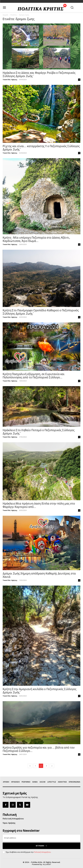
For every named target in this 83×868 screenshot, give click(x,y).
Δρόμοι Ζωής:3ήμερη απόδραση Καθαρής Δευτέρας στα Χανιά (39, 575)
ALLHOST (47, 864)
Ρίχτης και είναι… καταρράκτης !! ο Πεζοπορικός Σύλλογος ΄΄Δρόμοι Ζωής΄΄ (41, 148)
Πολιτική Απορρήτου (42, 852)
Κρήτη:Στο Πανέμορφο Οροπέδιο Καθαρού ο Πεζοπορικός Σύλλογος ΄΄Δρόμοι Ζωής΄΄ (41, 312)
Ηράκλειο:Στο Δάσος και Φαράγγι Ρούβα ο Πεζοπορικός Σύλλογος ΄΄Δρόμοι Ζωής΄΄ (39, 74)
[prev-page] (30, 766)
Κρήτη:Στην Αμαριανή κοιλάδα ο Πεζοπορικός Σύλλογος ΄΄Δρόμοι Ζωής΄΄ (40, 691)
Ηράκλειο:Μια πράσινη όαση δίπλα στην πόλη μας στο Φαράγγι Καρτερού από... (39, 505)
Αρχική (5, 15)
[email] (41, 838)
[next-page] (52, 766)
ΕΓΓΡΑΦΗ (42, 846)
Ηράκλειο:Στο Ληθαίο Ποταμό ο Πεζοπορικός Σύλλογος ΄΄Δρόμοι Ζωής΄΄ (39, 432)
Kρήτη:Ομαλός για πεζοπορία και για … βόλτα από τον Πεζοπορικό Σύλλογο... (39, 749)
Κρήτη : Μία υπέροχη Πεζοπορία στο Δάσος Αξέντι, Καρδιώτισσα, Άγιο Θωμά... (36, 239)
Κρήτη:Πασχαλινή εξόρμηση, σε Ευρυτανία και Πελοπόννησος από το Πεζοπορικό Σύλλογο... (34, 376)
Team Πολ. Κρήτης (10, 80)
